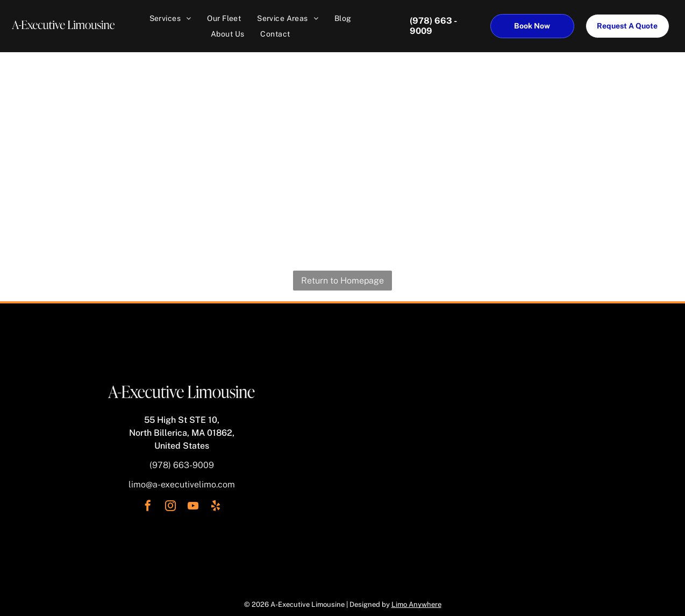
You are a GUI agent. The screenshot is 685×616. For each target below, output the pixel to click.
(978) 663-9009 (182, 465)
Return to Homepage (342, 281)
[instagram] (170, 507)
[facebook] (148, 507)
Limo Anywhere (416, 604)
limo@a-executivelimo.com (182, 484)
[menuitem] (170, 18)
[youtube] (193, 507)
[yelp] (216, 507)
